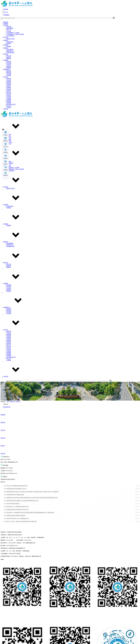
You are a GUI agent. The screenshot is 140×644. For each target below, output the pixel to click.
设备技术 (9, 91)
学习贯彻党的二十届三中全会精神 (15, 34)
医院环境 (9, 72)
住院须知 (9, 85)
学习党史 (9, 31)
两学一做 (9, 30)
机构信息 (9, 89)
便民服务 (9, 101)
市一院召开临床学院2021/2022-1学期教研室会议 (17, 518)
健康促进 (6, 48)
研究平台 (9, 92)
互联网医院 (6, 15)
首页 (8, 402)
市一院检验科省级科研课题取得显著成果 (15, 515)
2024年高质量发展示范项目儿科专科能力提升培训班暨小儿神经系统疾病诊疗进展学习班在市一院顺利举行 (32, 492)
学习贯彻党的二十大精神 (13, 33)
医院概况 (6, 24)
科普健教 (9, 100)
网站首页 (6, 22)
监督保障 (9, 103)
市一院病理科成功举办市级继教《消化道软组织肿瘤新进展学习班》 (22, 501)
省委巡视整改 (10, 28)
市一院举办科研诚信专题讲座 (12, 504)
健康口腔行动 (10, 51)
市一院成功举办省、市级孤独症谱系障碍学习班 (16, 507)
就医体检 (6, 9)
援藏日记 (9, 59)
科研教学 (6, 40)
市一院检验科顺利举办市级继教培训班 (14, 495)
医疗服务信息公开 (11, 104)
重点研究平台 (7, 407)
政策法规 (9, 27)
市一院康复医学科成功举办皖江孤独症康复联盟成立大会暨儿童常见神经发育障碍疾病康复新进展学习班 (31, 498)
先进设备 (9, 75)
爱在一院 (9, 56)
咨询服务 (9, 88)
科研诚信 (9, 43)
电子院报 (9, 63)
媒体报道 (9, 57)
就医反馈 (9, 66)
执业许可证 (9, 142)
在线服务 (6, 60)
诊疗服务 (9, 97)
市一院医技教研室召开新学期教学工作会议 (15, 489)
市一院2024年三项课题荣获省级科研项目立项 (16, 486)
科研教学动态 (10, 42)
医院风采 (9, 71)
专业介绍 (9, 80)
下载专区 (9, 65)
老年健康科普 (10, 49)
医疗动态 (6, 37)
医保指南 (9, 62)
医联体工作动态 (10, 39)
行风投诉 (9, 98)
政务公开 (9, 106)
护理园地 (6, 45)
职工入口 (6, 12)
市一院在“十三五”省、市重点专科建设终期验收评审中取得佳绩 (20, 521)
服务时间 (9, 78)
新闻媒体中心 (7, 69)
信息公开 (6, 77)
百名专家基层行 (10, 36)
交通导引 (9, 86)
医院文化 (6, 54)
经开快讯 (6, 109)
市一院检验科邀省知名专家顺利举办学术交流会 (16, 510)
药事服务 (9, 68)
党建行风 (6, 25)
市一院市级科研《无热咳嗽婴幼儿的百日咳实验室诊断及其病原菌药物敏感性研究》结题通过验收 (29, 512)
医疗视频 (9, 74)
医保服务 (9, 81)
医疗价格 (9, 94)
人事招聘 (9, 107)
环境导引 (9, 95)
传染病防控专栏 (10, 53)
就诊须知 (9, 83)
